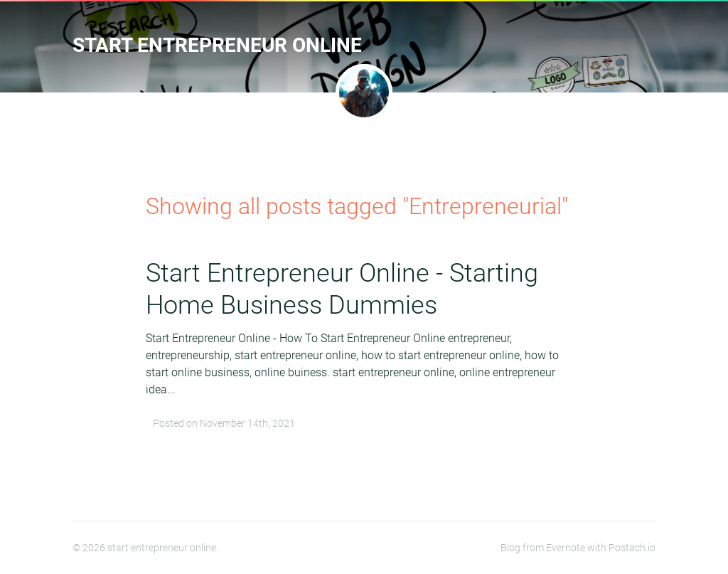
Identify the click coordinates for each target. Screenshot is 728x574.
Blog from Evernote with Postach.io (578, 548)
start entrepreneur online (217, 45)
